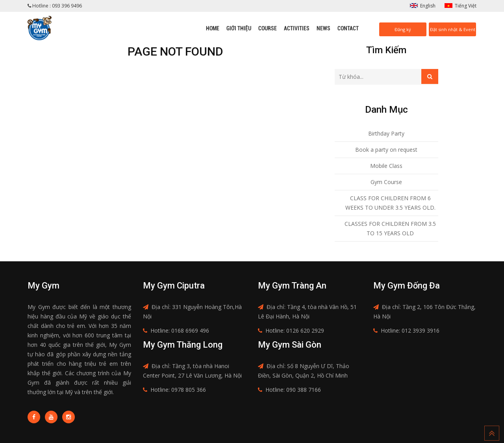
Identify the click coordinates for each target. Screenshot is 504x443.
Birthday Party (386, 133)
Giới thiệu (239, 28)
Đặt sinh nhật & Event (453, 29)
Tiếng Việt (466, 6)
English (428, 6)
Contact (348, 28)
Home (213, 28)
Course (268, 28)
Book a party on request (386, 150)
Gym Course (386, 182)
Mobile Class (386, 166)
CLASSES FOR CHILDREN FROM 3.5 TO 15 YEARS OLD (390, 228)
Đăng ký (403, 29)
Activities (297, 28)
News (323, 28)
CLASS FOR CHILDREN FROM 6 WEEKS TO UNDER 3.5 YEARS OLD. (390, 203)
